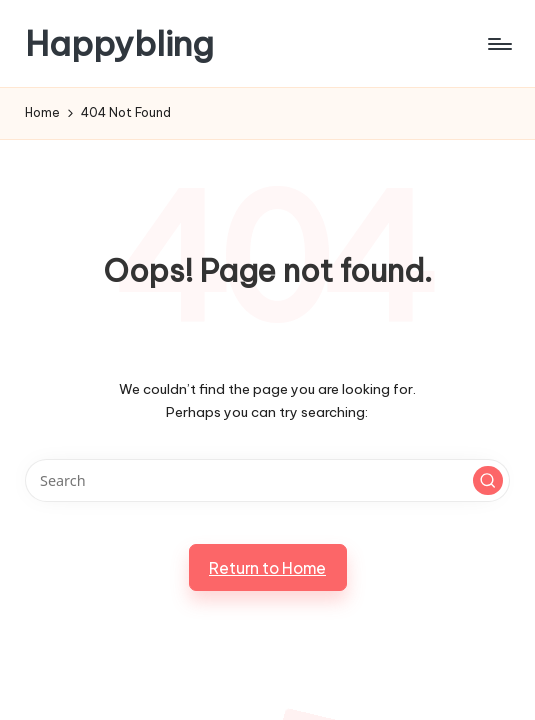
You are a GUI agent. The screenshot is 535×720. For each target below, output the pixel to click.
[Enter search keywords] (267, 480)
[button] (488, 481)
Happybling (119, 43)
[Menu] (498, 44)
